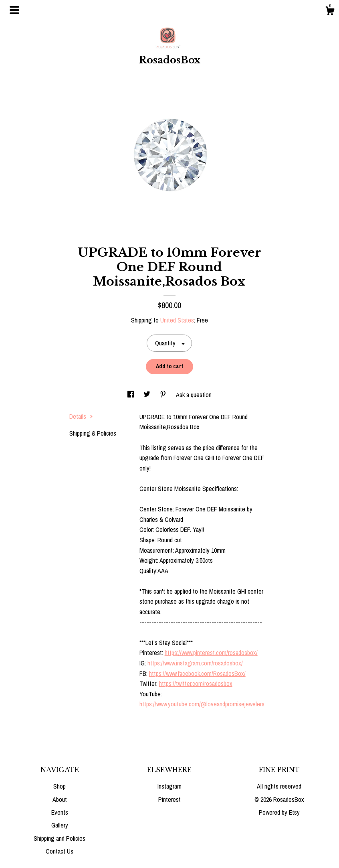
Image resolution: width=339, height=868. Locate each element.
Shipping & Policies (93, 433)
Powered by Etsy (279, 812)
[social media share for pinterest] (164, 395)
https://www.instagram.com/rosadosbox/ (195, 663)
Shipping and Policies (60, 838)
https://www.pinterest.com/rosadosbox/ (211, 653)
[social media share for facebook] (131, 395)
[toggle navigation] (14, 10)
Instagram (169, 786)
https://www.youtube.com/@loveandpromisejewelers (202, 704)
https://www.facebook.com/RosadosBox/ (197, 673)
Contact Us (60, 851)
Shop (60, 786)
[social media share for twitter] (148, 395)
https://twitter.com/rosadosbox (196, 683)
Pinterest (169, 799)
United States (177, 320)
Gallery (60, 825)
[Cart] (330, 12)
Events (60, 812)
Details (81, 416)
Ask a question (194, 395)
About (60, 799)
